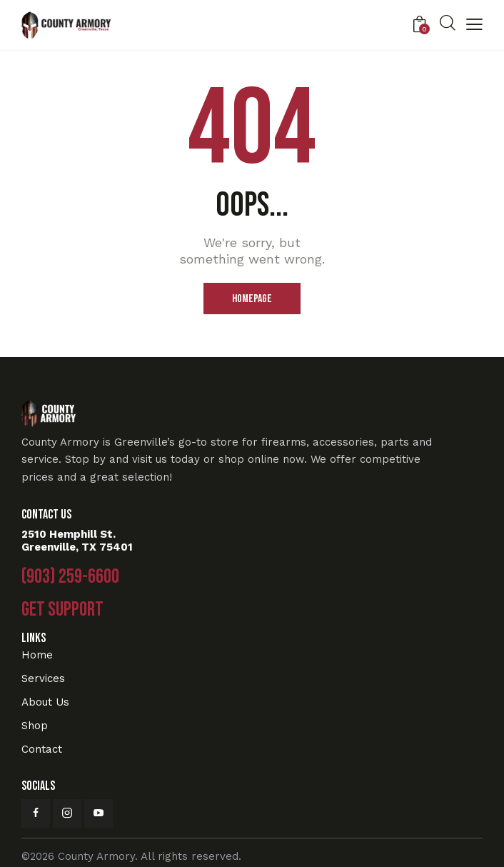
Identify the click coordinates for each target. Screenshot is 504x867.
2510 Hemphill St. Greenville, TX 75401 (77, 541)
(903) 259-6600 (70, 577)
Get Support (62, 610)
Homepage (252, 299)
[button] (474, 26)
